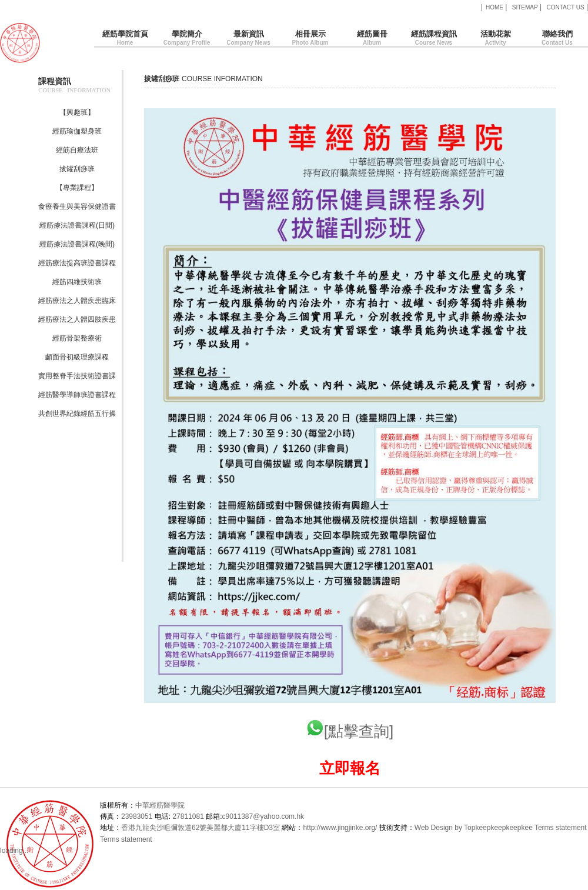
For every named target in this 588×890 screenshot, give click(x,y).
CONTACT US (565, 7)
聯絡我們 (557, 39)
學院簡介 (187, 39)
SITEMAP (525, 7)
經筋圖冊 (372, 39)
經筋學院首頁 (125, 39)
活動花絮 (495, 39)
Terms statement (561, 828)
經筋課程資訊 (434, 39)
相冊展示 (310, 39)
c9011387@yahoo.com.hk (263, 816)
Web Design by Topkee (451, 828)
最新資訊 (248, 39)
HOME (495, 7)
